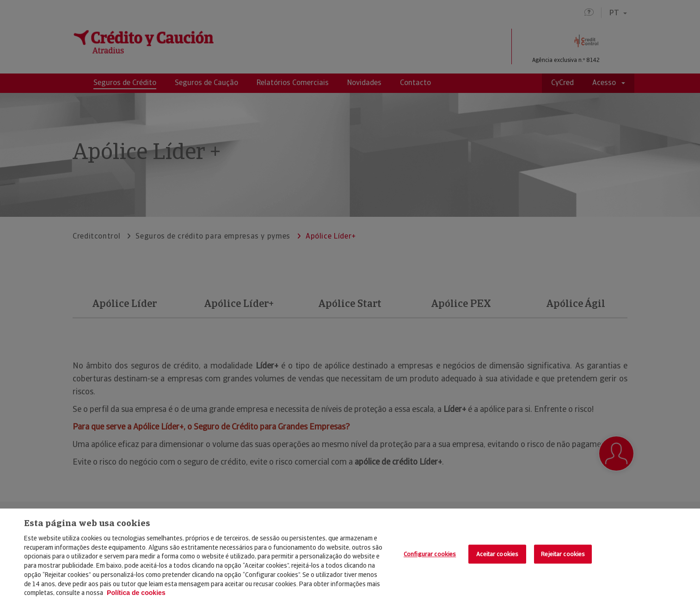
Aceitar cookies (497, 554)
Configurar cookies (430, 554)
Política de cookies (136, 593)
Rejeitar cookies (563, 554)
